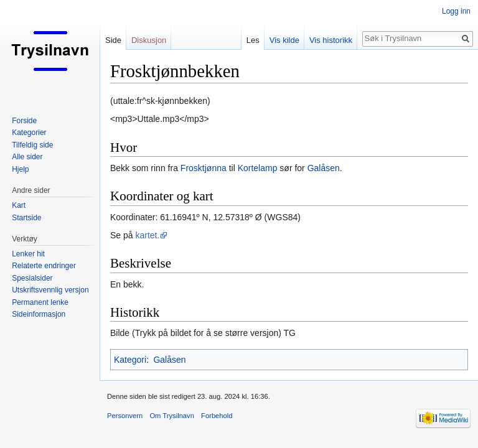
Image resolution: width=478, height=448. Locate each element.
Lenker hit (28, 254)
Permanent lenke (40, 302)
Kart (19, 205)
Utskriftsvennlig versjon (50, 290)
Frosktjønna (204, 168)
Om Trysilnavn (172, 416)
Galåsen (324, 168)
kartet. (147, 235)
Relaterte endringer (44, 266)
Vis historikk (331, 40)
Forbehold (217, 416)
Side (113, 40)
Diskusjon (149, 40)
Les (253, 40)
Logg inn (456, 11)
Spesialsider (32, 278)
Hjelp (20, 169)
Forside (24, 121)
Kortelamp (258, 168)
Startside (26, 218)
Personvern (125, 416)
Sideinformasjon (39, 314)
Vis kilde (284, 40)
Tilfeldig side (32, 145)
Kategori (130, 360)
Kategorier (29, 133)
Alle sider (27, 157)
